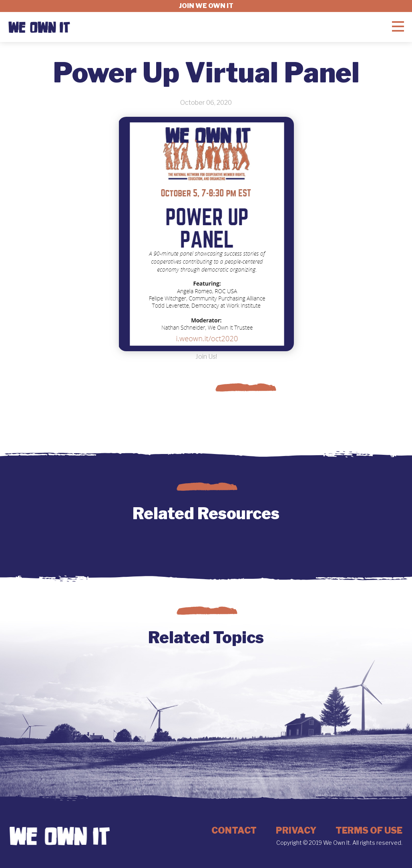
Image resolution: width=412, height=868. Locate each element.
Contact (234, 830)
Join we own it (206, 6)
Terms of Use (369, 830)
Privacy (296, 830)
